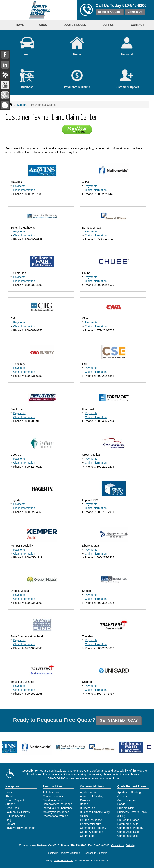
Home (20, 25)
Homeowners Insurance (58, 804)
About (9, 796)
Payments (19, 186)
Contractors (87, 836)
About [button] (44, 25)
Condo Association (92, 832)
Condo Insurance (53, 796)
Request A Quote (109, 12)
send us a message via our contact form (94, 778)
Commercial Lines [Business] (92, 786)
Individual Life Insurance (58, 808)
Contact (137, 25)
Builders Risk (88, 808)
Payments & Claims (18, 812)
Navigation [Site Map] (13, 786)
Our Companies (15, 816)
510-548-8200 (135, 5)
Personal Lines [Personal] (53, 786)
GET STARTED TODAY (119, 720)
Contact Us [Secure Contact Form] (117, 845)
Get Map (131, 845)
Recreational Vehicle (56, 816)
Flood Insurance (53, 800)
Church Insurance (91, 820)
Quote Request (15, 800)
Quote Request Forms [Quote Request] (132, 786)
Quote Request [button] (76, 25)
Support (22, 105)
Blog (8, 820)
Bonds (84, 804)
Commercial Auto (91, 824)
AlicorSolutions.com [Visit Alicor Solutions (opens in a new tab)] (63, 860)
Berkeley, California (70, 853)
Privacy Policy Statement (21, 828)
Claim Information (24, 190)
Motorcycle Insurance (56, 812)
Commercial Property (93, 828)
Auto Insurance (52, 792)
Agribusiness (88, 792)
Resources (12, 808)
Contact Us (135, 12)
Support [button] (109, 25)
